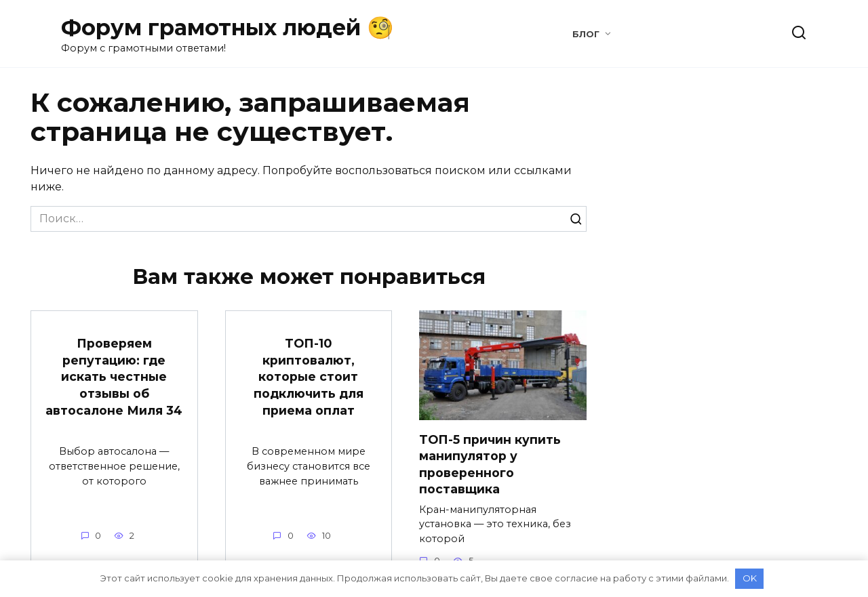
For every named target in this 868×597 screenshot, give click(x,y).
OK (750, 578)
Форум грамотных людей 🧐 (228, 27)
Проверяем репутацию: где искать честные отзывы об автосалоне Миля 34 (114, 377)
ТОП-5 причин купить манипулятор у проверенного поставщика (490, 464)
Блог (586, 34)
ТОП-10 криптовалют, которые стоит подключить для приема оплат (309, 377)
